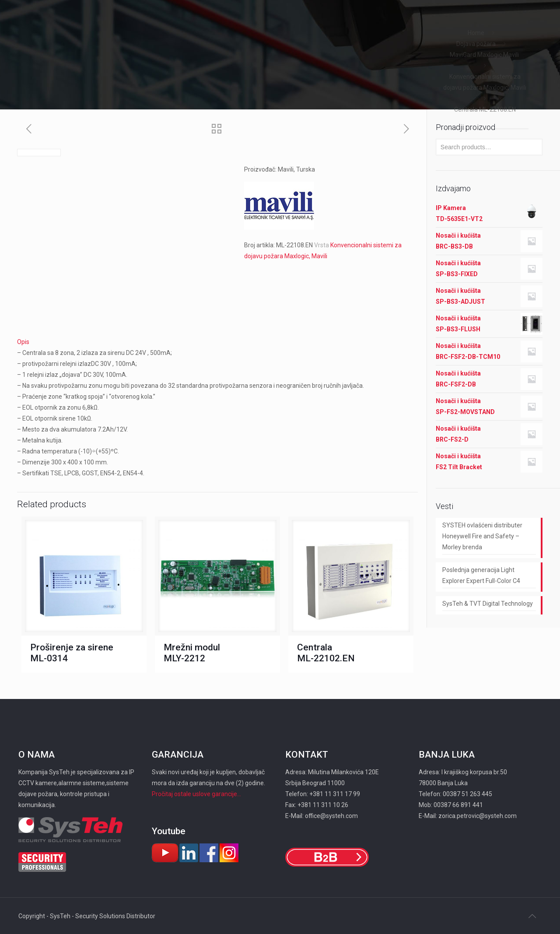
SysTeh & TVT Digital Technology (488, 604)
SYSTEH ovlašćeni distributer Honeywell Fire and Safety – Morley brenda (482, 536)
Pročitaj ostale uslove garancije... (196, 794)
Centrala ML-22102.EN (326, 653)
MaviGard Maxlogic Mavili (485, 55)
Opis (23, 342)
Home (476, 33)
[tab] (217, 342)
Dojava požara (476, 44)
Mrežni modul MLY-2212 (192, 653)
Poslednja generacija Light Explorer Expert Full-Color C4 (481, 575)
